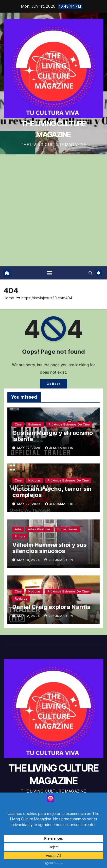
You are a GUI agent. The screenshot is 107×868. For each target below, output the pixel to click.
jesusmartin (59, 448)
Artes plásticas (39, 529)
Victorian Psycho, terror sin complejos (52, 492)
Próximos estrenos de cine (69, 424)
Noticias (35, 480)
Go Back (53, 384)
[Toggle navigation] (50, 273)
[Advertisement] (53, 210)
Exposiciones (68, 529)
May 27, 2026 (29, 448)
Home (9, 298)
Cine (18, 424)
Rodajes (21, 599)
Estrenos (35, 424)
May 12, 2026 (29, 616)
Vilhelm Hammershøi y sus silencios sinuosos (49, 548)
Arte (18, 529)
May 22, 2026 (29, 504)
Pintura (20, 536)
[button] (90, 273)
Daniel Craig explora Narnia (51, 607)
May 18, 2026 (29, 560)
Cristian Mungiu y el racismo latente (53, 436)
